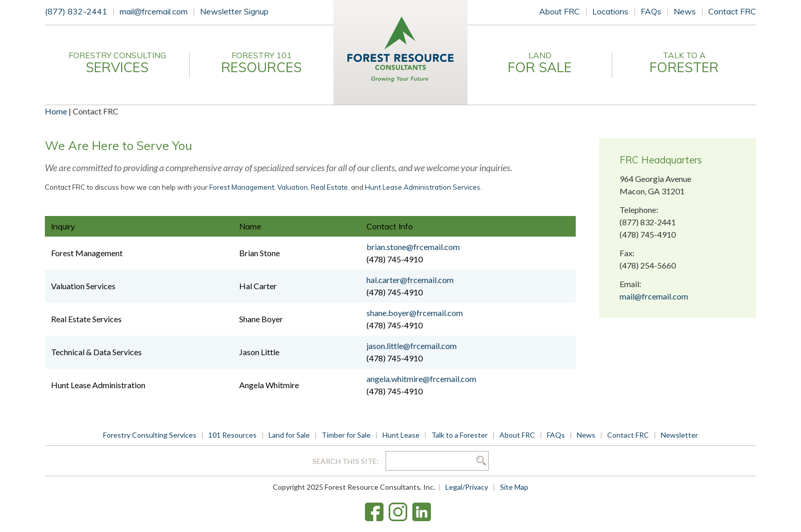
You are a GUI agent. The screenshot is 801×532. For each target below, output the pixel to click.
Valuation (293, 187)
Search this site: (346, 461)
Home (56, 111)
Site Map (514, 487)
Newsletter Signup (234, 11)
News (685, 11)
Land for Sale (289, 435)
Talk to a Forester (460, 435)
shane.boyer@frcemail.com (415, 313)
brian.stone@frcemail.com (413, 247)
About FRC (560, 11)
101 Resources (232, 435)
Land (540, 63)
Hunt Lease (401, 435)
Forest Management (242, 187)
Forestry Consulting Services (150, 435)
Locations (610, 11)
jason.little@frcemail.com (412, 346)
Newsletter (679, 435)
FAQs (651, 11)
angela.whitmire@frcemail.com (421, 379)
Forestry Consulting (117, 63)
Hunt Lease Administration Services (423, 187)
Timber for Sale (346, 435)
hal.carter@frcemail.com (410, 280)
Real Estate (329, 187)
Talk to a (684, 63)
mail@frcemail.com (154, 11)
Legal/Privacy (467, 487)
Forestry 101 (261, 63)
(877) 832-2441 (76, 11)
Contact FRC (732, 11)
